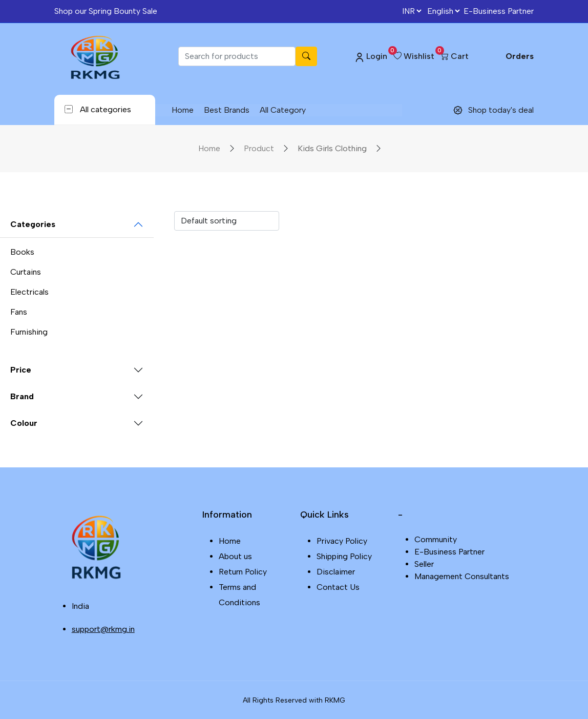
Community (436, 539)
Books (22, 252)
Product (259, 148)
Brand (22, 396)
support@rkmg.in (103, 629)
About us (235, 556)
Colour (24, 423)
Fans (19, 312)
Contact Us (338, 587)
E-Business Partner (499, 11)
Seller (424, 564)
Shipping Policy (344, 556)
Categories (33, 224)
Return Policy (243, 572)
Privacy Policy (342, 541)
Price (21, 370)
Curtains (26, 272)
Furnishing (29, 332)
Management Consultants (462, 576)
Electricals (29, 292)
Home (182, 110)
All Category (282, 110)
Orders (520, 56)
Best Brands (226, 110)
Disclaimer (336, 572)
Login (371, 57)
